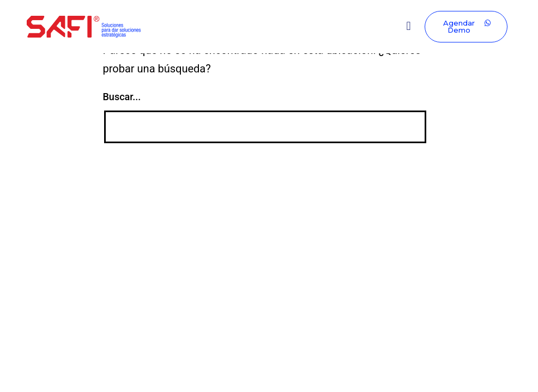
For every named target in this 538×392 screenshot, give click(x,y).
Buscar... (122, 97)
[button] (409, 26)
